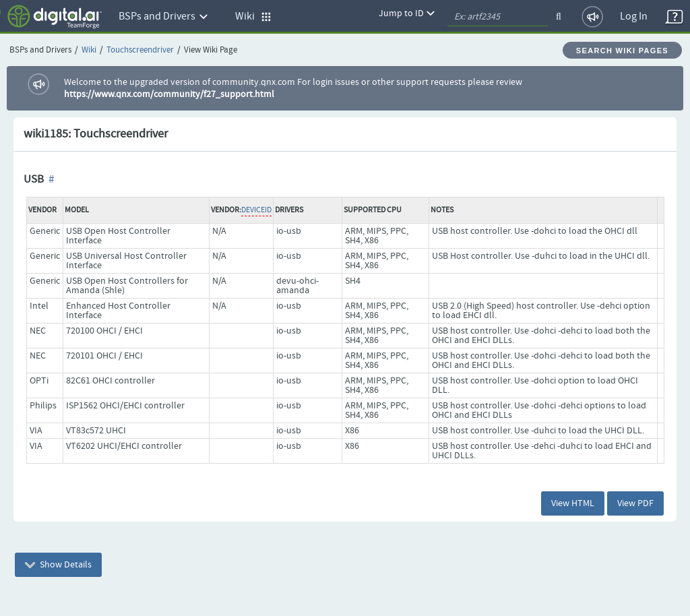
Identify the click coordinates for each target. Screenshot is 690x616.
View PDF (635, 503)
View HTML (573, 503)
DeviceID (256, 210)
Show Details (58, 565)
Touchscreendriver (140, 50)
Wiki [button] (253, 17)
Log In (634, 17)
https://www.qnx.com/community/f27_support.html (169, 94)
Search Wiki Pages (622, 51)
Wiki (89, 50)
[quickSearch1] (498, 17)
